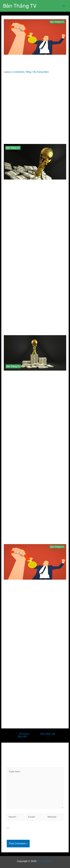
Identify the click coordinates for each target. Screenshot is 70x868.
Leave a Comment (14, 72)
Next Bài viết (48, 735)
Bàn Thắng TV (20, 6)
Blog (29, 72)
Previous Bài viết (22, 735)
